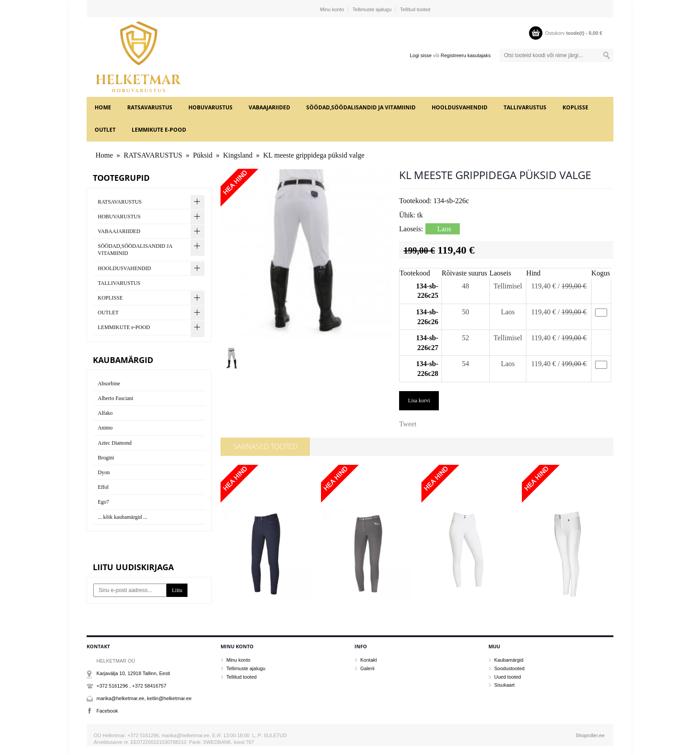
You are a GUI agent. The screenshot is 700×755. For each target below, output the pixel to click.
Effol (103, 487)
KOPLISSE (575, 107)
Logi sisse (421, 55)
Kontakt (369, 660)
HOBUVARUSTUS (210, 107)
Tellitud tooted (415, 9)
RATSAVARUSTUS (150, 107)
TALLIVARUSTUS (525, 107)
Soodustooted (509, 668)
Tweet (408, 424)
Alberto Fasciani (116, 398)
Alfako (105, 413)
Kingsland (238, 155)
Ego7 (103, 502)
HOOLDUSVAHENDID (460, 107)
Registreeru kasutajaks (466, 55)
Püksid (203, 155)
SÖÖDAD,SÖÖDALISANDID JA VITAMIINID (361, 107)
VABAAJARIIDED (269, 107)
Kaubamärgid (509, 660)
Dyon (104, 472)
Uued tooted (508, 677)
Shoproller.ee (590, 735)
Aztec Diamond (115, 443)
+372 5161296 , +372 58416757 (131, 686)
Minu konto (332, 9)
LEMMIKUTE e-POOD (159, 130)
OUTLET (105, 130)
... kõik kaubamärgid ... (123, 517)
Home (103, 107)
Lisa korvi (419, 400)
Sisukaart (504, 685)
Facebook (107, 711)
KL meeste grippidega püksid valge (314, 155)
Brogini (106, 458)
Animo (105, 428)
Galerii (367, 668)
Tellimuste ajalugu (372, 9)
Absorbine (109, 384)
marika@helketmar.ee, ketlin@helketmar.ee (144, 698)
